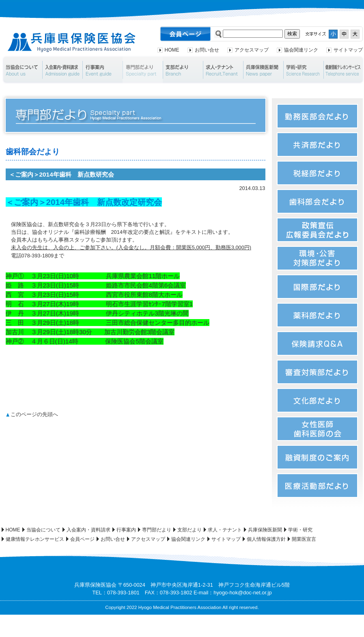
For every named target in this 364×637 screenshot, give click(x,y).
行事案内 (102, 70)
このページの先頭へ (34, 414)
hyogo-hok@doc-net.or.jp (242, 593)
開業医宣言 (304, 539)
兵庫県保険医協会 (72, 42)
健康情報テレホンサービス (35, 539)
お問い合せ (207, 50)
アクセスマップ (252, 50)
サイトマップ (348, 50)
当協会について (22, 70)
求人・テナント (223, 70)
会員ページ (82, 539)
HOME (172, 50)
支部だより (183, 70)
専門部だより (143, 70)
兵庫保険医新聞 (263, 70)
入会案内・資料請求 (62, 70)
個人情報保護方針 (266, 539)
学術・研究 (303, 70)
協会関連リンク (301, 50)
